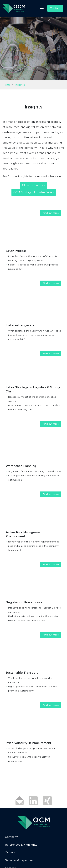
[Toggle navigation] (42, 8)
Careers (10, 852)
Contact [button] (55, 8)
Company (11, 837)
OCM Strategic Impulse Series (34, 192)
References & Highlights (21, 845)
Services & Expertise (19, 860)
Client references (34, 185)
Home (6, 85)
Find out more (51, 213)
